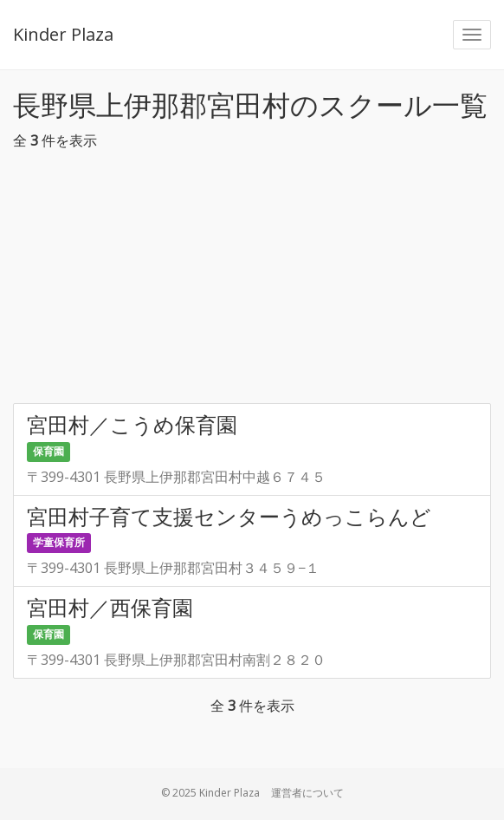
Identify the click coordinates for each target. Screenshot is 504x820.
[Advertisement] (252, 282)
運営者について (307, 793)
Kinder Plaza (63, 34)
